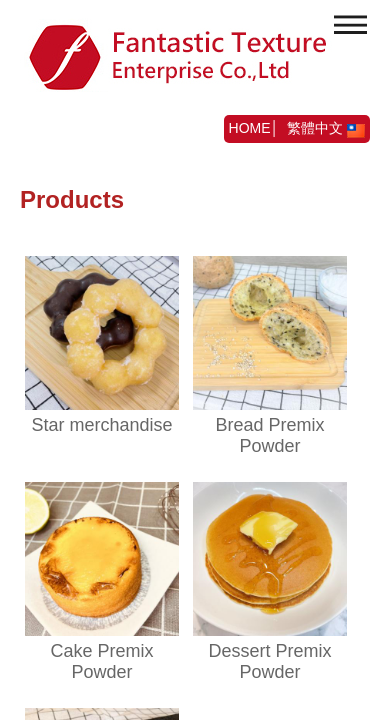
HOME (250, 128)
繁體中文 (326, 128)
